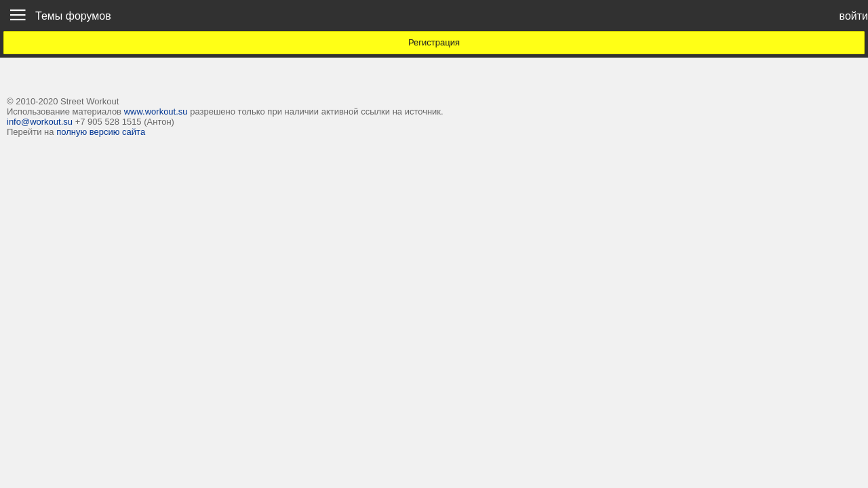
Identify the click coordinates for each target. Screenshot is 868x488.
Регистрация (434, 42)
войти (854, 16)
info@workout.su (40, 122)
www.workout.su (156, 111)
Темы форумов (73, 16)
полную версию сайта (101, 132)
